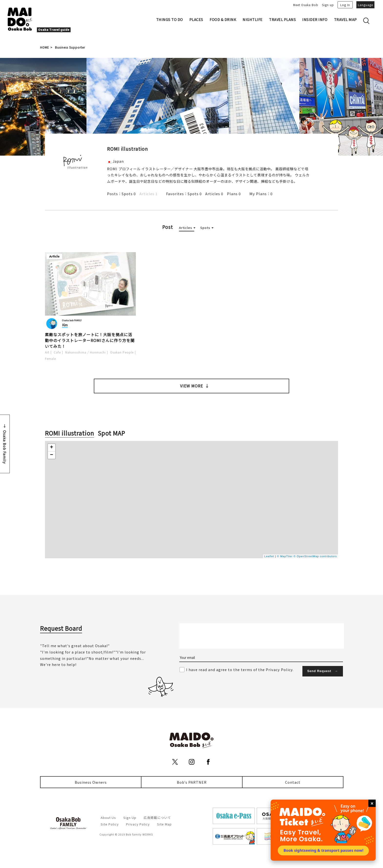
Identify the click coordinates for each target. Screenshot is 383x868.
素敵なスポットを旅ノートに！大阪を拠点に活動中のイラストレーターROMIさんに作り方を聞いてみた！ (90, 340)
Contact (293, 782)
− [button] (52, 455)
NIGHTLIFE (253, 19)
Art (47, 352)
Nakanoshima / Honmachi (85, 352)
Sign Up (130, 818)
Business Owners (91, 782)
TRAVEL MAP (345, 19)
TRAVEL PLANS (282, 19)
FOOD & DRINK (223, 19)
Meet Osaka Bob (306, 5)
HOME (45, 47)
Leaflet (269, 556)
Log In (345, 5)
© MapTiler (285, 556)
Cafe (57, 352)
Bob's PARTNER (192, 782)
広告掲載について (157, 818)
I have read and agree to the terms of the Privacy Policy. (240, 670)
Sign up (328, 5)
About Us (108, 818)
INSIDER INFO (315, 19)
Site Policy (110, 824)
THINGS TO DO (170, 19)
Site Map (164, 824)
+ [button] (52, 448)
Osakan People (122, 352)
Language (365, 5)
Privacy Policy (138, 824)
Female (50, 359)
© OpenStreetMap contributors (315, 556)
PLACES (196, 19)
